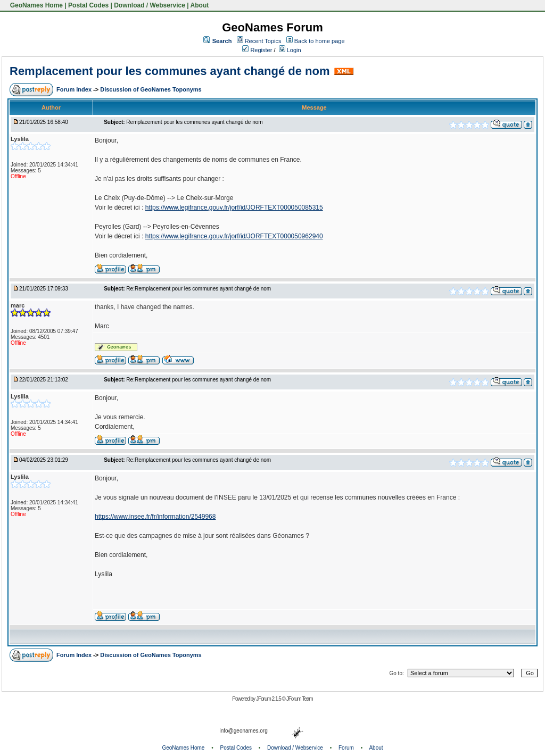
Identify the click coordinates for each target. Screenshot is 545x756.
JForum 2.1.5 (269, 699)
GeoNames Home (35, 5)
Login (290, 50)
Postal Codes (88, 5)
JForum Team (300, 699)
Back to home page (320, 41)
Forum (346, 748)
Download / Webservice (150, 5)
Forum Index (75, 89)
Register (257, 50)
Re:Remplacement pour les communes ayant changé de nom (199, 289)
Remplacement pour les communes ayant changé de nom (170, 71)
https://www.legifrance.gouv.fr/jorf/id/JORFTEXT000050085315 (234, 207)
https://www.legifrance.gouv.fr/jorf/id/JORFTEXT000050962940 (234, 236)
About (200, 5)
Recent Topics (263, 41)
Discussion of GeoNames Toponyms (151, 89)
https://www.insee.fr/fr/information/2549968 (155, 517)
